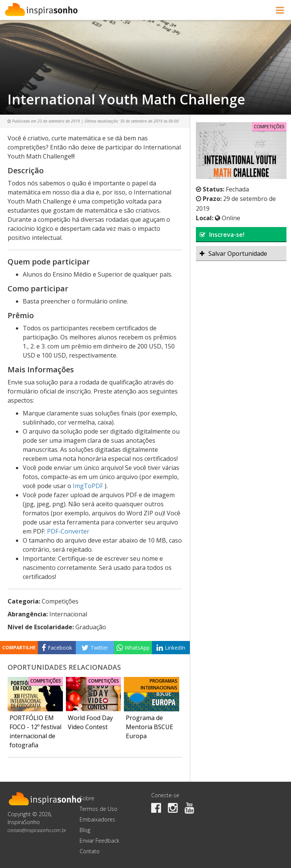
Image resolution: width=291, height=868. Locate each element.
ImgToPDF (88, 486)
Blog (85, 830)
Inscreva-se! (222, 235)
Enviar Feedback (99, 841)
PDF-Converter (68, 531)
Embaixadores (97, 819)
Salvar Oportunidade (233, 254)
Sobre (87, 798)
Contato (90, 851)
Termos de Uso (99, 809)
